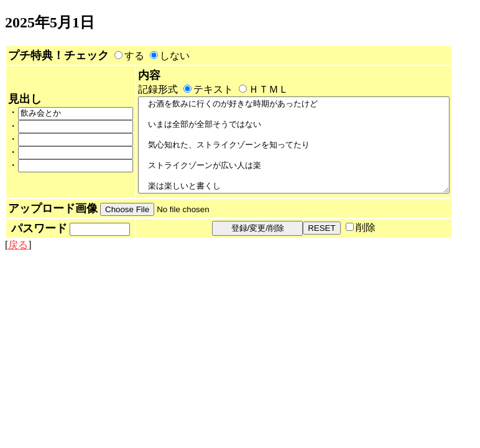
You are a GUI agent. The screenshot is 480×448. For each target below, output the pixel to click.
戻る (18, 277)
